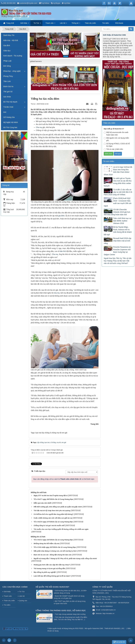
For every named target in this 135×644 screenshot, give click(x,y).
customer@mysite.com (28, 3)
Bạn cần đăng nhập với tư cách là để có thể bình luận (64, 479)
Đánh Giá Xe (8, 86)
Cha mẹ (39, 127)
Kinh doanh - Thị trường (13, 56)
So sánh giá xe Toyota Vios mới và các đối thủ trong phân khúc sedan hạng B (118, 182)
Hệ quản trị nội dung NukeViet (52, 587)
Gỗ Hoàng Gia (9, 117)
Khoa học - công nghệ (12, 71)
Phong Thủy (8, 76)
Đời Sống (7, 66)
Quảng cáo (23, 601)
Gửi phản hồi (119, 642)
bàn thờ (63, 251)
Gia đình (7, 45)
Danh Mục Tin (9, 35)
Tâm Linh (7, 81)
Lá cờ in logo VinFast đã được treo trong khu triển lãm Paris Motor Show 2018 (118, 171)
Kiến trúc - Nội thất (11, 40)
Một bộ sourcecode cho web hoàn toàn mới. (116, 134)
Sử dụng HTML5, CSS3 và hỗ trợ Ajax (117, 145)
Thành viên (49, 23)
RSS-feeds (119, 23)
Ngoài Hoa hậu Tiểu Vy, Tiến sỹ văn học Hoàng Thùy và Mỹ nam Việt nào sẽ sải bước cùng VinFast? (118, 261)
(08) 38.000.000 (9, 3)
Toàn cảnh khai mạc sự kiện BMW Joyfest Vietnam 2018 (122, 221)
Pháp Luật (7, 61)
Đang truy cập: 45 (20, 629)
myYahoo (46, 3)
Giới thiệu (24, 23)
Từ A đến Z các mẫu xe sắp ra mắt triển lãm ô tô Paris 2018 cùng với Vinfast (118, 192)
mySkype (57, 3)
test (5, 112)
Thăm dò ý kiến (90, 23)
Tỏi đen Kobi (8, 107)
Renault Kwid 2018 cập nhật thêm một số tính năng (117, 241)
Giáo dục (7, 51)
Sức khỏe (7, 97)
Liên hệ (62, 23)
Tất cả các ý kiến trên (113, 149)
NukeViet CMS (98, 628)
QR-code (7, 629)
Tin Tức (36, 23)
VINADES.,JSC (119, 628)
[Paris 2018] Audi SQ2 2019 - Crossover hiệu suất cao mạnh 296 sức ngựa (118, 202)
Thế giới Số (8, 92)
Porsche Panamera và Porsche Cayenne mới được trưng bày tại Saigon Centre (117, 251)
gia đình (61, 216)
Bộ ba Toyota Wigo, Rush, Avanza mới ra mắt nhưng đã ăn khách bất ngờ (118, 231)
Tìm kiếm (106, 23)
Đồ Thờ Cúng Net (10, 127)
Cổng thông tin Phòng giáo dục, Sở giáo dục (61, 610)
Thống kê (75, 23)
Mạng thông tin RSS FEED (74, 628)
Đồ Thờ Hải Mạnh (10, 102)
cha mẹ (57, 293)
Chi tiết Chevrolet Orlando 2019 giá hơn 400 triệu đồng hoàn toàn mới (117, 212)
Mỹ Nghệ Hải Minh (11, 122)
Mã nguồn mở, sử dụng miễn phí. (116, 139)
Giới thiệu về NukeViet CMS (114, 35)
